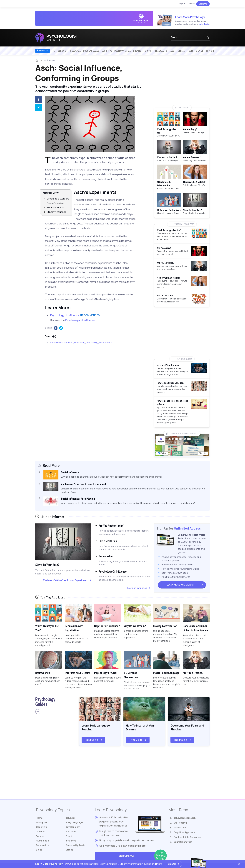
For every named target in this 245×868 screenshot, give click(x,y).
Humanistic (43, 843)
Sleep (172, 51)
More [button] (210, 51)
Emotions (71, 833)
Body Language (91, 51)
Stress (181, 51)
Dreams (137, 51)
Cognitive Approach (184, 833)
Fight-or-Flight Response (187, 838)
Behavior (62, 51)
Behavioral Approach (185, 819)
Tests (190, 51)
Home (39, 819)
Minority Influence (57, 212)
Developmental (122, 51)
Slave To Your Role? (49, 565)
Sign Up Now (142, 857)
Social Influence (56, 208)
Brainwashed (106, 556)
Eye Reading (180, 824)
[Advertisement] (182, 82)
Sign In (182, 4)
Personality (160, 51)
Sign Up (203, 4)
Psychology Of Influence (113, 571)
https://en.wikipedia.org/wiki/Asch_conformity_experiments (81, 342)
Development (73, 829)
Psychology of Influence (80, 320)
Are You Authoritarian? (112, 526)
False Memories (108, 541)
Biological (75, 51)
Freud (69, 838)
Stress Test (180, 829)
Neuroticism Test (183, 843)
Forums (147, 51)
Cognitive (107, 51)
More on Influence (137, 588)
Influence (50, 60)
